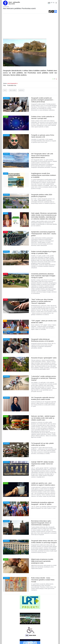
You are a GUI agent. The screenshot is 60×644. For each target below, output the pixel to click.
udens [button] (5, 90)
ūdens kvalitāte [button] (13, 90)
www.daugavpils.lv (12, 83)
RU (54, 3)
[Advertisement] (30, 27)
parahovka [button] (21, 90)
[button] (56, 3)
